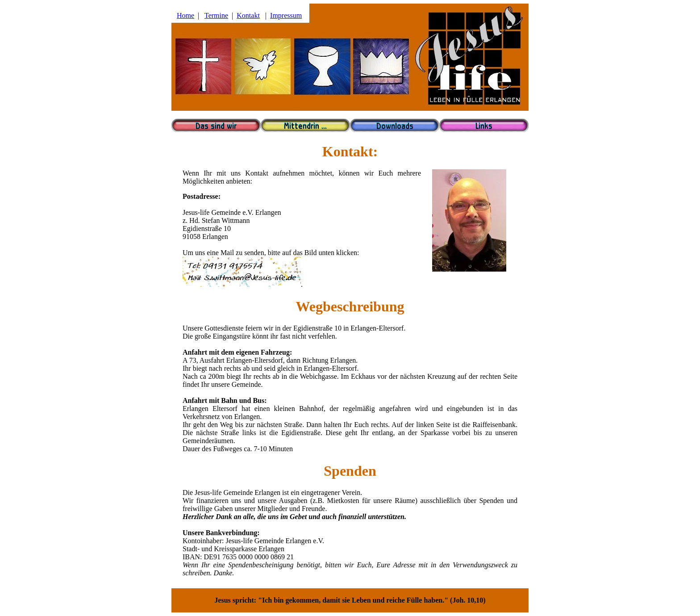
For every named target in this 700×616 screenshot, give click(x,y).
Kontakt (248, 15)
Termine (216, 15)
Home (185, 15)
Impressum (286, 15)
